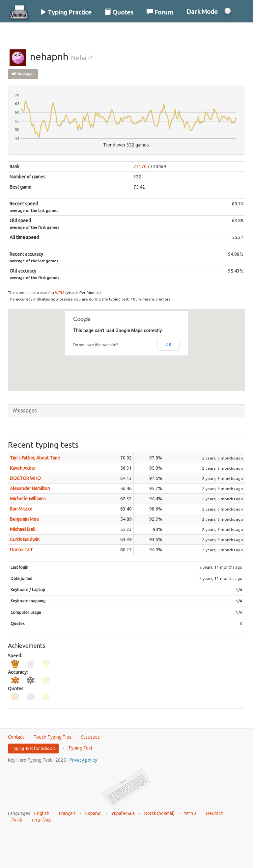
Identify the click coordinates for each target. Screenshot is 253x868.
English (42, 813)
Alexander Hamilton (30, 488)
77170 (140, 167)
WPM (60, 292)
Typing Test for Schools (33, 748)
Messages (23, 74)
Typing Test (80, 748)
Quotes (119, 12)
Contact (16, 737)
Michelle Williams (28, 499)
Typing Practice (66, 12)
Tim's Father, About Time (35, 458)
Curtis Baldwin (25, 539)
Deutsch (215, 813)
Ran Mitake (21, 509)
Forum (160, 12)
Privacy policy (83, 760)
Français (67, 813)
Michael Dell (23, 529)
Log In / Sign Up (218, 33)
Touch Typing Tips (53, 737)
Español (94, 813)
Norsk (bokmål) (159, 813)
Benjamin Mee (24, 519)
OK (169, 345)
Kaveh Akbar (23, 468)
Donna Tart (21, 550)
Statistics (90, 737)
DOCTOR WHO (25, 478)
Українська (123, 813)
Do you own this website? (96, 345)
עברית (190, 813)
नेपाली (17, 820)
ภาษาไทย (41, 820)
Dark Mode (202, 12)
